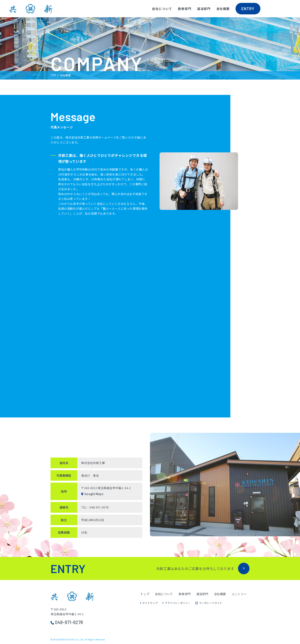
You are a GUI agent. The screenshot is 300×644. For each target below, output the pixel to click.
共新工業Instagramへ (285, 14)
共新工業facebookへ (270, 14)
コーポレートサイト (209, 603)
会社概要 (223, 9)
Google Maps (94, 494)
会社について (162, 9)
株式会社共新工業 (31, 9)
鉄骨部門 (185, 9)
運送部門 (204, 9)
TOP (53, 75)
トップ (145, 594)
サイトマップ (150, 603)
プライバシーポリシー (178, 603)
